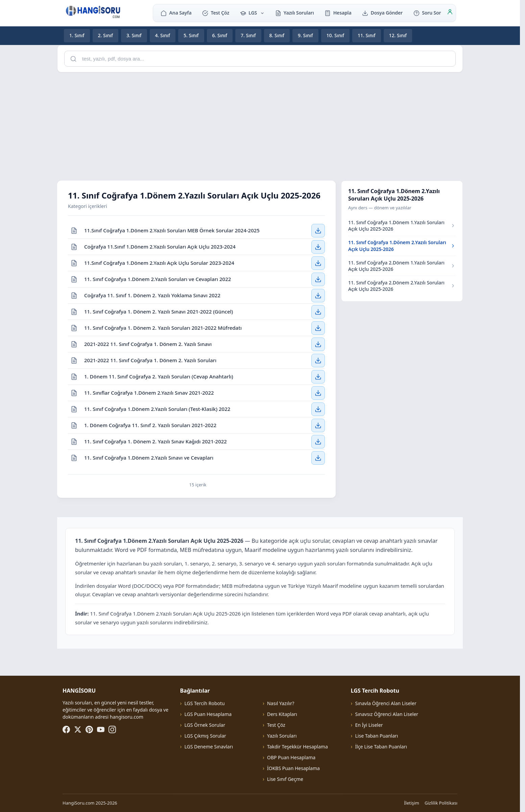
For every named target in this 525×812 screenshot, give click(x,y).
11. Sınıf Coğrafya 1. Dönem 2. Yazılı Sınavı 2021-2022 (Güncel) (159, 311)
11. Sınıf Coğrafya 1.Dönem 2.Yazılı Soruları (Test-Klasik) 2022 (157, 409)
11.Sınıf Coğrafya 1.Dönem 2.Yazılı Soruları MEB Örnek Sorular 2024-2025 (172, 230)
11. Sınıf (367, 35)
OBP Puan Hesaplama (291, 757)
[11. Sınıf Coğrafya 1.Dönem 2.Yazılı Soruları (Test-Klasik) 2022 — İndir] (318, 409)
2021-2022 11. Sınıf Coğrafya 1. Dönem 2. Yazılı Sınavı (148, 344)
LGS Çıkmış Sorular (205, 736)
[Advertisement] (260, 125)
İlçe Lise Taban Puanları (381, 747)
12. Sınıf (398, 35)
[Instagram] (112, 729)
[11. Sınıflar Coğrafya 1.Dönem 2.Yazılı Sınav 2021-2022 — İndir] (318, 393)
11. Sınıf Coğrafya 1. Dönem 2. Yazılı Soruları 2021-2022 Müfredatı (163, 327)
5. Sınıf (191, 35)
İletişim (412, 803)
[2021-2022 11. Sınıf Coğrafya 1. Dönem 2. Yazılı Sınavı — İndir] (318, 344)
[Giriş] (450, 13)
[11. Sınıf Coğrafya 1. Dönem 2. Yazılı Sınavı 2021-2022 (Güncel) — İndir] (318, 311)
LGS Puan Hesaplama (208, 714)
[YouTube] (101, 729)
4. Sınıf (163, 35)
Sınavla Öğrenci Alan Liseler (386, 703)
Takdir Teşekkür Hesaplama (297, 747)
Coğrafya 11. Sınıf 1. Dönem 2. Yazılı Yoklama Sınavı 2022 (152, 295)
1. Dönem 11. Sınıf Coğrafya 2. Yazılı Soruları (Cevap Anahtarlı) (159, 376)
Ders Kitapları (282, 714)
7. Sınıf (248, 35)
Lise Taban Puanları (377, 736)
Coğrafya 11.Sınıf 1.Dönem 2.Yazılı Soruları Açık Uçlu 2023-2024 (160, 246)
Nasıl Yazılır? (281, 703)
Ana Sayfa (176, 13)
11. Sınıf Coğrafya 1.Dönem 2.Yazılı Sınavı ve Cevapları (149, 458)
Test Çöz (216, 13)
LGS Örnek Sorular (205, 725)
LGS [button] (252, 13)
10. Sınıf (336, 35)
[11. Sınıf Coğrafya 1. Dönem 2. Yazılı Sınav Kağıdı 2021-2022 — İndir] (318, 441)
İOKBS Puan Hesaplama (293, 768)
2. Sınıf (106, 35)
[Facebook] (66, 729)
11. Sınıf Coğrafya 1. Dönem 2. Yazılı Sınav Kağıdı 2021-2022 (156, 441)
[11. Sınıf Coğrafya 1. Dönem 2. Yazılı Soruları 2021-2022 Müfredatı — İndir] (318, 328)
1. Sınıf (77, 35)
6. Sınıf (220, 35)
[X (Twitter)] (78, 729)
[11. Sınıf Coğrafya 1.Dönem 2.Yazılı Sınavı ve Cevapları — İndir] (318, 458)
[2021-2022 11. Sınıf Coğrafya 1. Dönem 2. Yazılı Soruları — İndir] (318, 360)
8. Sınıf (277, 35)
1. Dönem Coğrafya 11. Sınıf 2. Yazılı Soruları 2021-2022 (150, 425)
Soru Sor (427, 13)
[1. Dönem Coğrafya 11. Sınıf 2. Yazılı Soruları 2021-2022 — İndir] (318, 425)
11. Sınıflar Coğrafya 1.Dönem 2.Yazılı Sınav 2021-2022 (149, 392)
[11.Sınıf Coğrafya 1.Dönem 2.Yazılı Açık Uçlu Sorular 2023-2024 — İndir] (318, 263)
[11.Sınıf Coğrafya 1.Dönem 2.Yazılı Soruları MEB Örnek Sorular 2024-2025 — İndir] (318, 230)
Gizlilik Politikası (441, 803)
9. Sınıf (305, 35)
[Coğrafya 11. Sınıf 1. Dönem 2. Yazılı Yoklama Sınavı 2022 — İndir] (318, 295)
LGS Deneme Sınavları (209, 747)
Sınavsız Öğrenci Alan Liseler (387, 714)
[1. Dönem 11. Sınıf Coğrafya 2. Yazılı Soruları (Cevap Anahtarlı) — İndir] (318, 376)
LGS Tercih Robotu (204, 703)
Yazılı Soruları (295, 13)
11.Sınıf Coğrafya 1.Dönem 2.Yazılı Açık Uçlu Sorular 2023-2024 (159, 262)
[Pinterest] (89, 729)
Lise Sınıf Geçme (285, 779)
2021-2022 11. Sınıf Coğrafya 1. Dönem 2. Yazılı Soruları (150, 360)
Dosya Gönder (382, 13)
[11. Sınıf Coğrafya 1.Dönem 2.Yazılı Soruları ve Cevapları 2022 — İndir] (318, 279)
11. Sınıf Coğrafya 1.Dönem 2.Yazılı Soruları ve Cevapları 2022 (158, 279)
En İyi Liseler (369, 725)
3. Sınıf (134, 35)
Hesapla (338, 13)
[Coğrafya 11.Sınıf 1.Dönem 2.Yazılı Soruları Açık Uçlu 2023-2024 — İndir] (318, 247)
